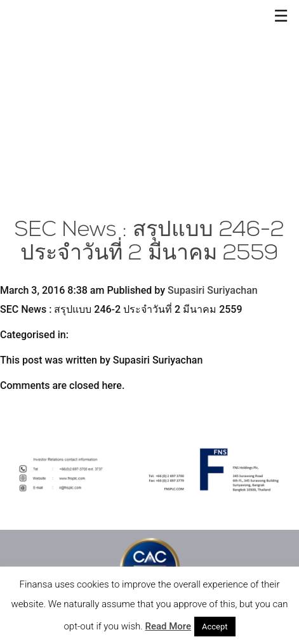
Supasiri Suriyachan (213, 290)
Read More (168, 626)
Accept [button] (215, 627)
